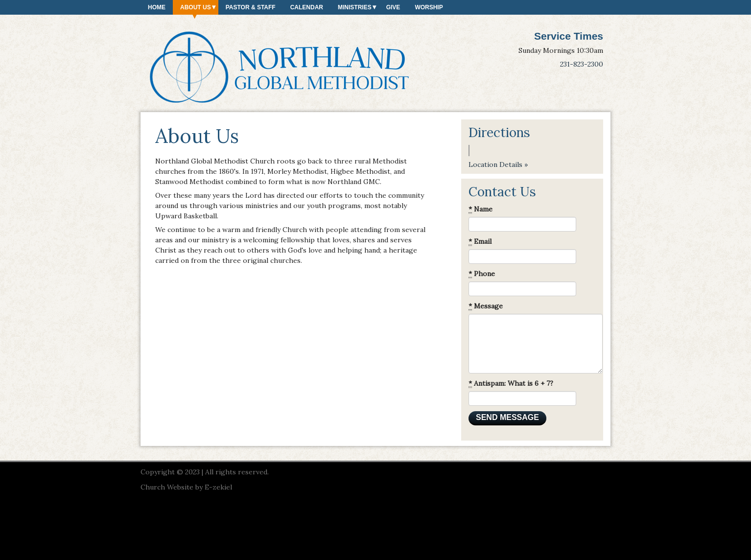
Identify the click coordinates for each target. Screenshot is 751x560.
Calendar (307, 7)
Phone (482, 274)
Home (157, 7)
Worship (429, 7)
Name (481, 209)
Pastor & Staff (251, 7)
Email (480, 242)
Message (486, 306)
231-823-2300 (582, 64)
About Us (196, 7)
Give (393, 7)
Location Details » (498, 164)
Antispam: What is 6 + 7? (511, 384)
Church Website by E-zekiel (186, 487)
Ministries (355, 7)
